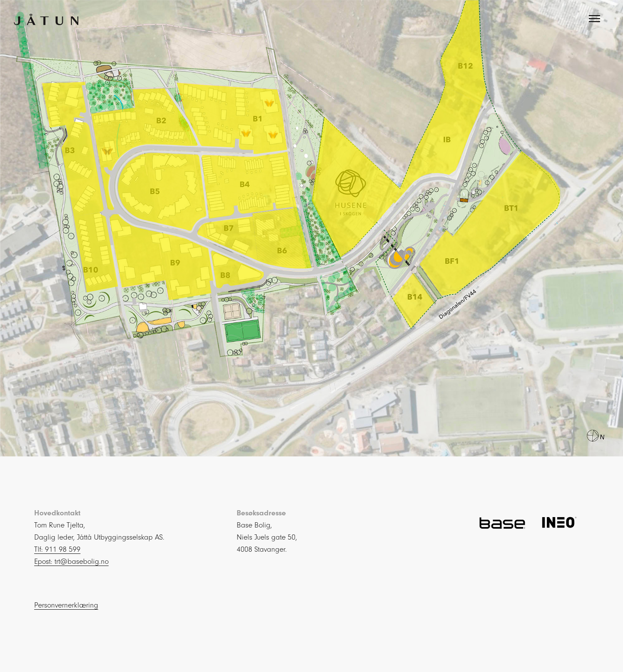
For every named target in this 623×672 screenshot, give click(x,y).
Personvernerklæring (66, 605)
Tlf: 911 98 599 (57, 549)
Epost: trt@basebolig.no (71, 561)
